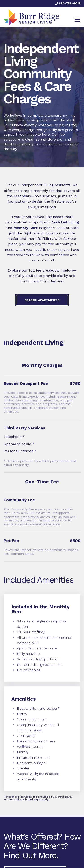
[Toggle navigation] (77, 20)
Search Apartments (42, 300)
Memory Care (26, 228)
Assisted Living (65, 222)
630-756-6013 (68, 3)
